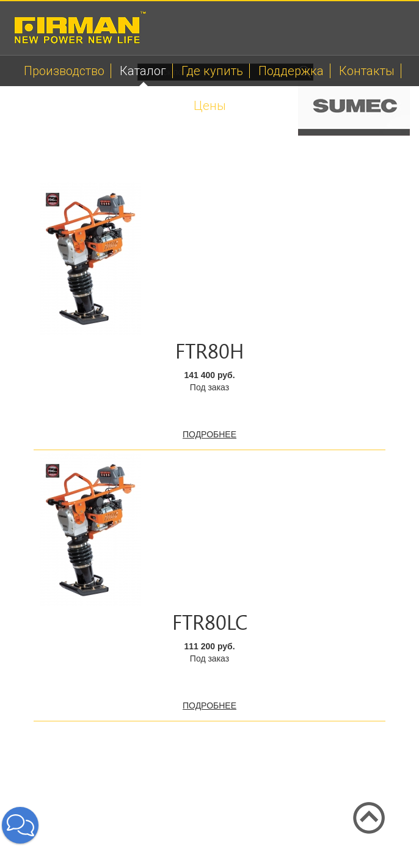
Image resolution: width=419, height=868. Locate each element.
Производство (64, 71)
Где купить (212, 71)
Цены (210, 106)
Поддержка (291, 71)
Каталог (143, 71)
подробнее (209, 434)
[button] (20, 825)
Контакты (367, 71)
